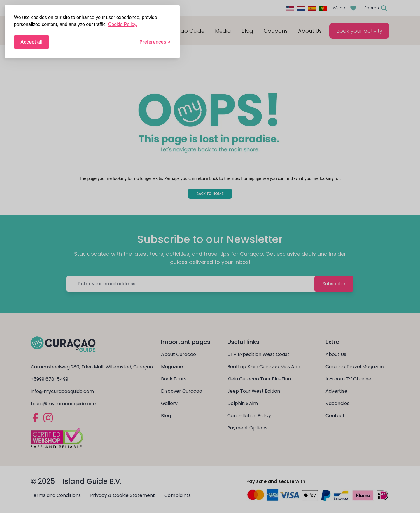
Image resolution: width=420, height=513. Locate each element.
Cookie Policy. (123, 24)
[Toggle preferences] (155, 42)
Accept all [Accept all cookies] (32, 42)
